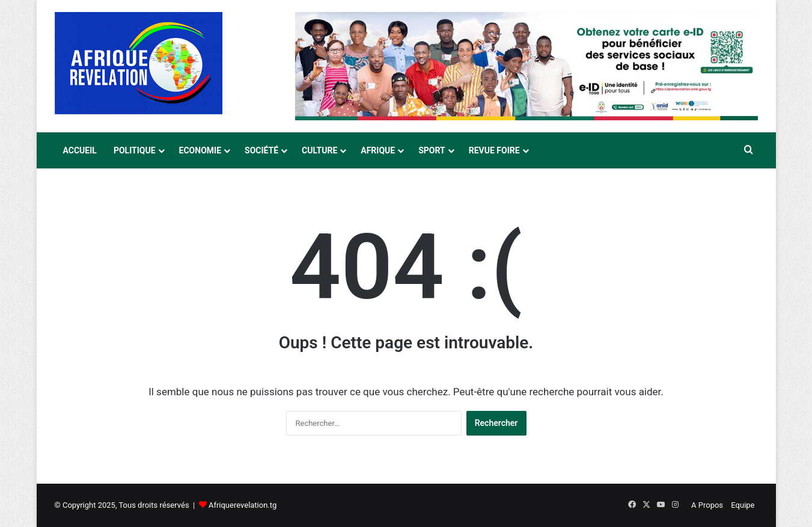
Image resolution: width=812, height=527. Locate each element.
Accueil (80, 150)
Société (261, 150)
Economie (200, 150)
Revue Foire (494, 150)
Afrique (378, 150)
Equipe (743, 505)
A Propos (707, 505)
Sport (432, 150)
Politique (135, 150)
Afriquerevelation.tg (243, 505)
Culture (319, 150)
